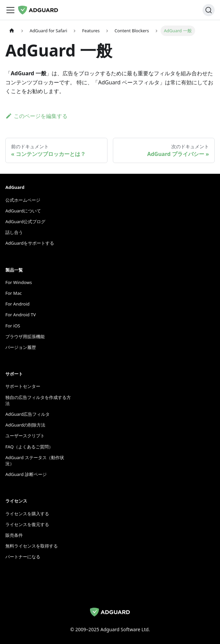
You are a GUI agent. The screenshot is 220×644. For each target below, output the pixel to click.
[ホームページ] (12, 31)
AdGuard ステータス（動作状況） (35, 460)
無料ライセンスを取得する (32, 546)
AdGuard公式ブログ (25, 222)
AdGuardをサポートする (30, 243)
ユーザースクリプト (25, 436)
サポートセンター (23, 386)
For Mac (14, 293)
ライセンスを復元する (27, 524)
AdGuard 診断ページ (26, 474)
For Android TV (20, 315)
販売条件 (14, 535)
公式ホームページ (23, 200)
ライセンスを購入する (27, 514)
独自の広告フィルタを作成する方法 (38, 400)
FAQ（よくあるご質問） (29, 447)
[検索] (209, 10)
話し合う (14, 232)
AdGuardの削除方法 (25, 425)
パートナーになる (23, 557)
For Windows (19, 282)
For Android (17, 304)
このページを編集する (36, 116)
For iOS (13, 326)
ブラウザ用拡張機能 (25, 336)
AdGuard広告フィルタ (28, 414)
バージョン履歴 (21, 347)
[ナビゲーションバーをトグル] (10, 10)
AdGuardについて (23, 211)
